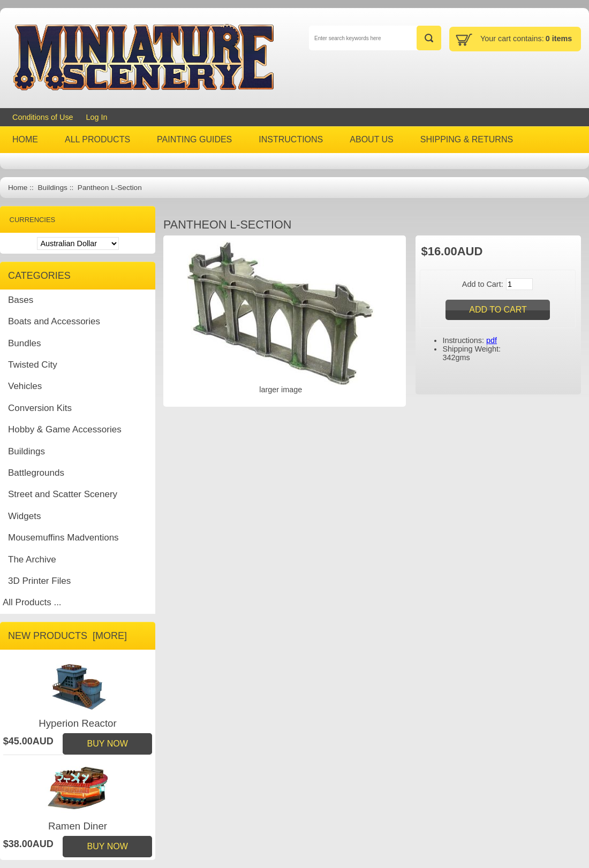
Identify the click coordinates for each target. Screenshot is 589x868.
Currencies (33, 220)
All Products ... (32, 602)
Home (18, 188)
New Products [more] (67, 636)
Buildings (52, 188)
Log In (97, 117)
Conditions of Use (43, 117)
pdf (492, 340)
